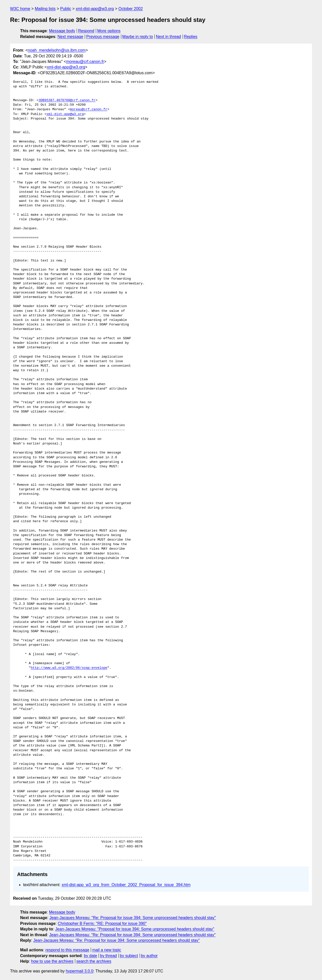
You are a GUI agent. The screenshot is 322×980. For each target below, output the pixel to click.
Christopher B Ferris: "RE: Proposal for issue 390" (102, 924)
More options (109, 31)
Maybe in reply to (138, 37)
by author (149, 956)
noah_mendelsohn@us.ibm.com (57, 50)
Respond (86, 31)
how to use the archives (52, 961)
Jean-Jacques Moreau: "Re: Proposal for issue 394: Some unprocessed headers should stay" (133, 918)
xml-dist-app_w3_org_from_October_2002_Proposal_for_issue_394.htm (126, 885)
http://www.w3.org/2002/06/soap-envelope (69, 668)
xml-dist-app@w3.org (95, 9)
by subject (129, 956)
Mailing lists (45, 9)
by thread (109, 956)
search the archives (94, 961)
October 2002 (131, 9)
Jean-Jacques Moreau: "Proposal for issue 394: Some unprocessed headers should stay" (135, 929)
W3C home (20, 9)
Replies (191, 37)
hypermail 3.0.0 (79, 971)
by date (90, 956)
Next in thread (169, 37)
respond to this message (67, 950)
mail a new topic (107, 950)
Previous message (103, 37)
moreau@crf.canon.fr (85, 62)
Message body (62, 31)
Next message (70, 37)
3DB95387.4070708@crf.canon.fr (67, 100)
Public (66, 9)
